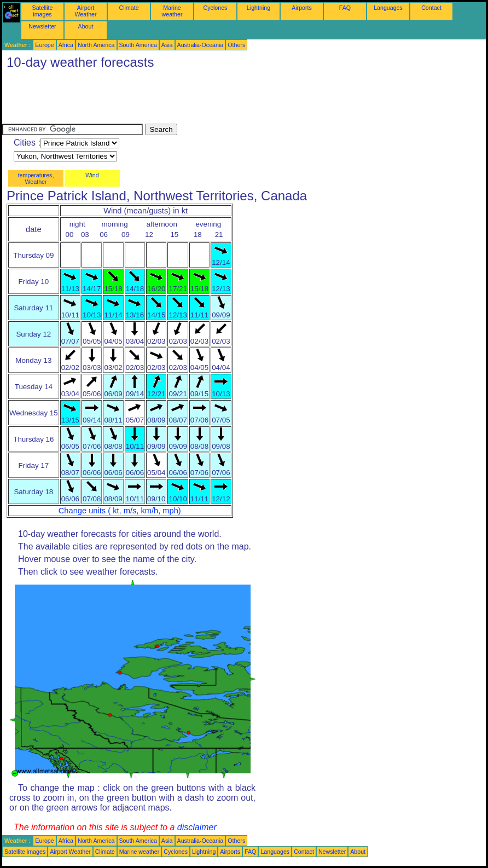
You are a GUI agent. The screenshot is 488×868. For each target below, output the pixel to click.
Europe (44, 45)
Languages (388, 8)
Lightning (258, 8)
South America (138, 45)
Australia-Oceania (201, 45)
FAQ (345, 8)
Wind (92, 175)
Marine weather (172, 11)
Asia (167, 45)
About (86, 26)
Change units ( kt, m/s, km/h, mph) (120, 511)
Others (236, 45)
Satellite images (43, 11)
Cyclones (216, 8)
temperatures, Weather (36, 178)
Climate (129, 8)
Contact (431, 8)
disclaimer (197, 827)
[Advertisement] (201, 99)
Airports (302, 8)
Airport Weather (85, 11)
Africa (66, 45)
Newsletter (42, 26)
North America (96, 45)
